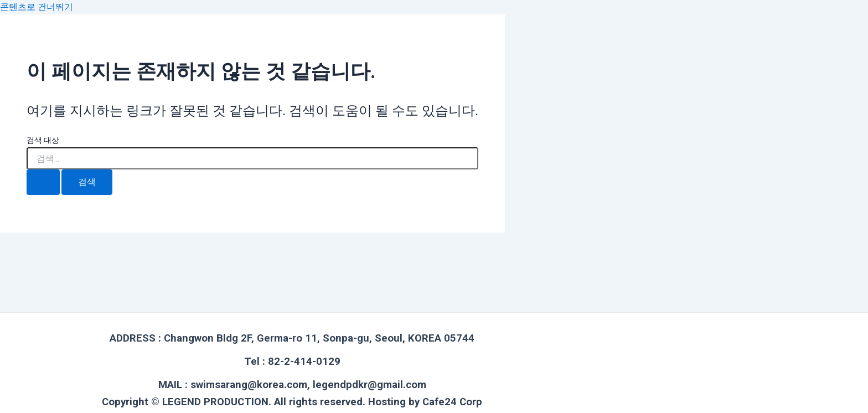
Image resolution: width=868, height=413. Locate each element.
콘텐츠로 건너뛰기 (37, 7)
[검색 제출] (43, 182)
